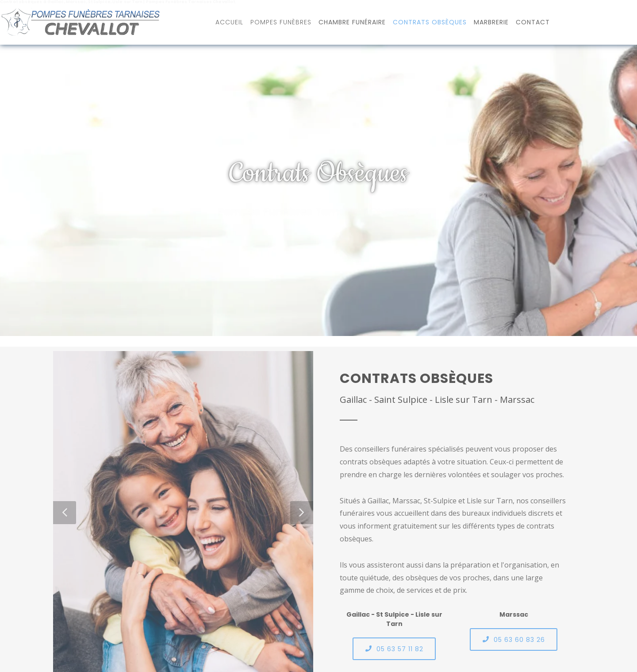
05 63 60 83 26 (514, 639)
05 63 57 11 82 (394, 649)
